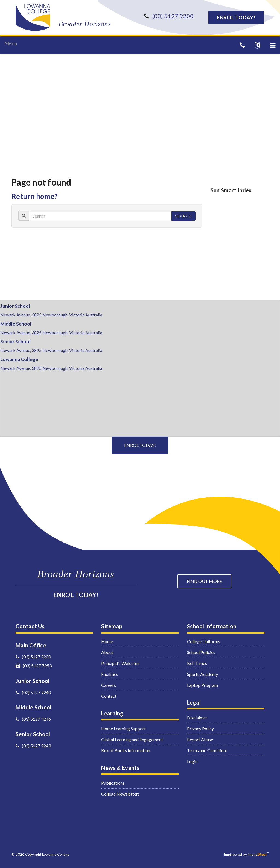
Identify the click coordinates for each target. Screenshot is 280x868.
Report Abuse (200, 739)
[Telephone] (242, 45)
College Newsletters (120, 794)
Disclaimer (197, 718)
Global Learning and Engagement (132, 739)
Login (192, 761)
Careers (109, 685)
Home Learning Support (123, 728)
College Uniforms (204, 641)
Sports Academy (202, 674)
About (107, 652)
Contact (109, 696)
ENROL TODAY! (236, 17)
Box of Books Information (126, 750)
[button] (273, 45)
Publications (113, 783)
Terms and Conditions (207, 750)
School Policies (201, 652)
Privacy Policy (200, 728)
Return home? (35, 196)
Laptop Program (202, 685)
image (257, 854)
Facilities (110, 674)
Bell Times (197, 663)
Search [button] (183, 216)
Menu (11, 43)
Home (107, 641)
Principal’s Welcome (120, 663)
